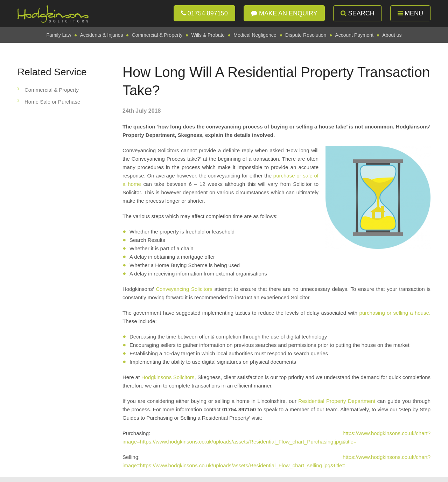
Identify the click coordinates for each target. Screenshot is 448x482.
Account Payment (354, 35)
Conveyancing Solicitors (184, 289)
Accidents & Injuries (101, 35)
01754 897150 (204, 13)
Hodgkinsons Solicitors (168, 377)
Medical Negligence (255, 35)
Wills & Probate (208, 35)
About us (392, 35)
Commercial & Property (157, 35)
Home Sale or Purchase (52, 102)
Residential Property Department (338, 401)
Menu (410, 13)
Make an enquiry (284, 13)
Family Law (59, 35)
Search (358, 13)
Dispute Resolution (306, 35)
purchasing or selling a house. (395, 313)
